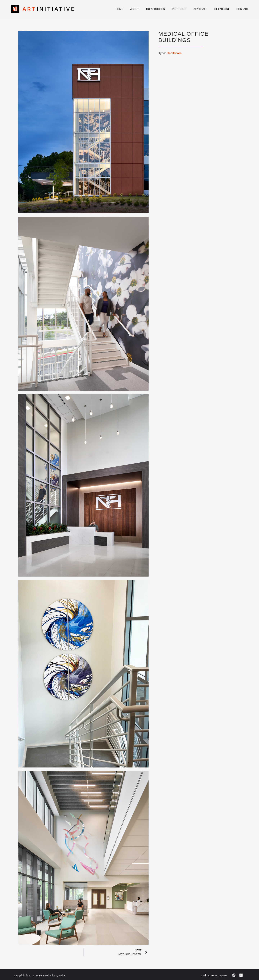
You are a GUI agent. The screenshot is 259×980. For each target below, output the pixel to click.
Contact (243, 9)
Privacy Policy (58, 976)
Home (119, 9)
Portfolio (179, 9)
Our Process (155, 9)
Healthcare (174, 53)
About (135, 9)
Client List (222, 9)
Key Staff (200, 9)
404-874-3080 (219, 976)
